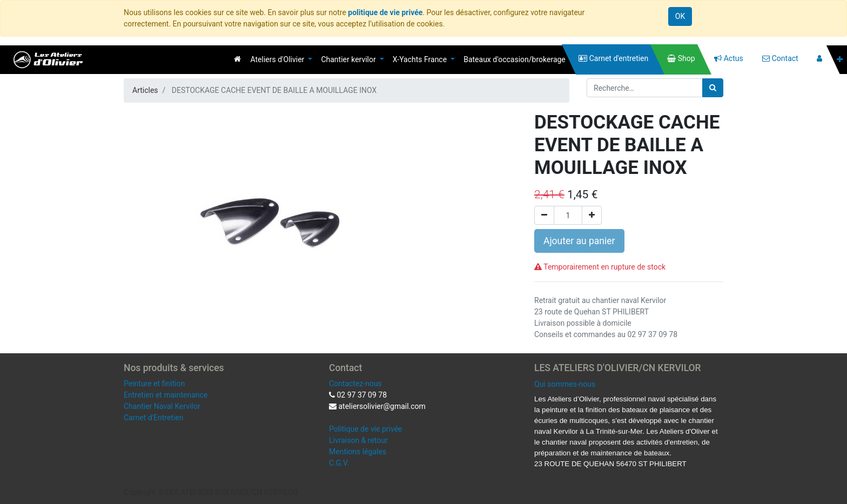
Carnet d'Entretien (153, 418)
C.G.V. (339, 463)
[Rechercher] (713, 88)
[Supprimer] (544, 215)
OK (680, 16)
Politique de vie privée (366, 429)
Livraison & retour (358, 440)
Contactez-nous (355, 384)
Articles (145, 90)
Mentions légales (358, 452)
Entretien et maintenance (166, 395)
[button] (840, 60)
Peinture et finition (154, 384)
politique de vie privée (385, 12)
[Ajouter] (592, 215)
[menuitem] (237, 59)
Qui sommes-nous (565, 384)
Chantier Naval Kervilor (162, 406)
